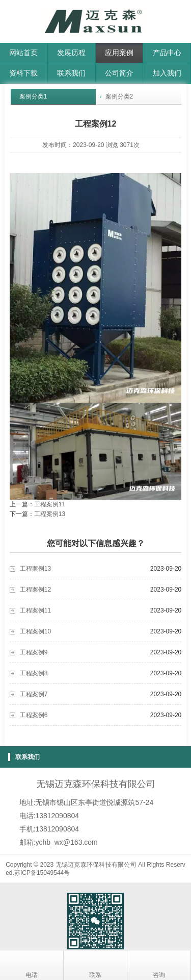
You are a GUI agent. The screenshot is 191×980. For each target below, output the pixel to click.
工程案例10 (35, 631)
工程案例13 (50, 514)
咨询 (159, 965)
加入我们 (167, 73)
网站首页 (23, 53)
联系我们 (71, 73)
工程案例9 (34, 652)
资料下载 (23, 73)
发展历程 (71, 53)
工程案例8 (34, 673)
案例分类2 (119, 96)
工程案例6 (34, 715)
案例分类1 (33, 96)
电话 (32, 965)
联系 (95, 965)
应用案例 (119, 53)
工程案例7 (34, 694)
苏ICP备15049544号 (42, 873)
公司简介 (119, 73)
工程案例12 (35, 590)
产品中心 (167, 53)
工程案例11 (50, 504)
